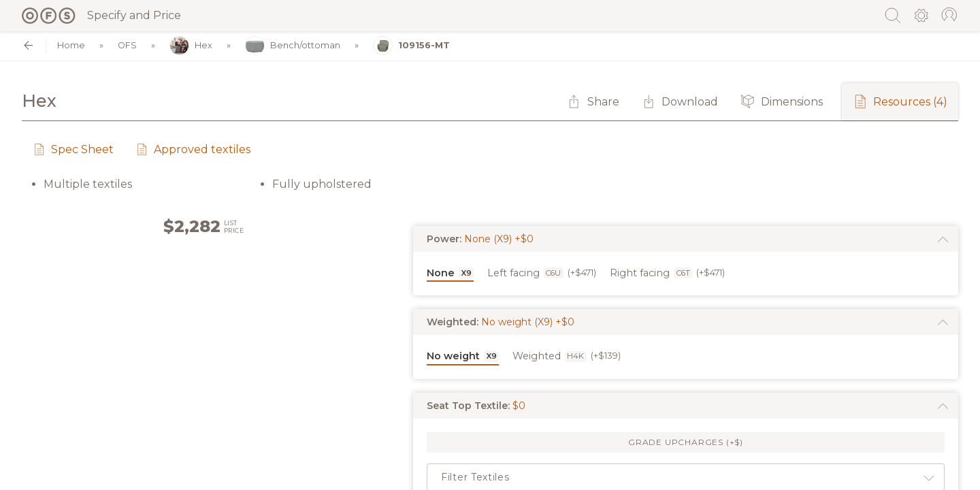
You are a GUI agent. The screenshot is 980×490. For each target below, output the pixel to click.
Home (71, 46)
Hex (191, 46)
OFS (127, 46)
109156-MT (411, 46)
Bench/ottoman (293, 46)
